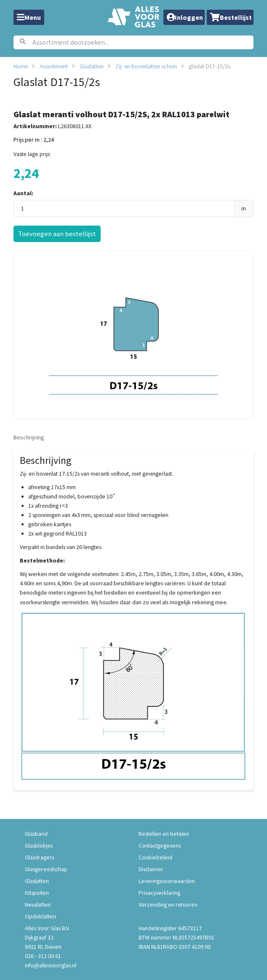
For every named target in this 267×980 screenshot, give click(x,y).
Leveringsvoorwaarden (167, 881)
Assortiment (54, 66)
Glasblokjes (39, 845)
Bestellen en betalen (164, 834)
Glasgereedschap (46, 869)
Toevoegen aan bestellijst (57, 234)
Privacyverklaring (159, 893)
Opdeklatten (40, 916)
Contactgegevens (160, 845)
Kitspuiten (37, 893)
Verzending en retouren (168, 905)
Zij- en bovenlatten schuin (146, 66)
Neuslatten (38, 905)
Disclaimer (151, 869)
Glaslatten (92, 66)
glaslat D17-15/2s (210, 66)
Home (21, 66)
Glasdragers (39, 857)
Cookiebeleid (155, 857)
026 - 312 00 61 (43, 956)
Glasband (36, 834)
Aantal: (23, 193)
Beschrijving (29, 437)
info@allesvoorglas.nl (51, 965)
